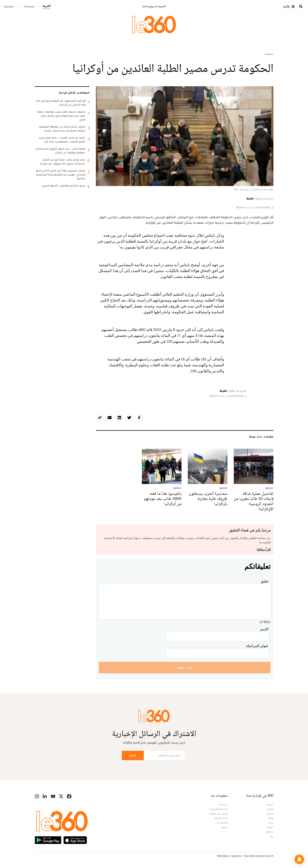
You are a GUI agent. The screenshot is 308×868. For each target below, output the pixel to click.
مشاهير (270, 832)
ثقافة (271, 818)
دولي (271, 836)
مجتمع (270, 814)
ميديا (271, 823)
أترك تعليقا (185, 667)
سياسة (269, 54)
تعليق (265, 581)
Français (29, 6)
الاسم (264, 629)
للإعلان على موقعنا (218, 814)
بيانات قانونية (221, 818)
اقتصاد (270, 809)
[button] (299, 859)
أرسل (133, 755)
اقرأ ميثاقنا (264, 549)
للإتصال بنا (222, 823)
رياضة (270, 827)
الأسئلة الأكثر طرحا (219, 809)
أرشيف (224, 827)
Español (9, 6)
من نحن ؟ (223, 805)
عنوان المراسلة (257, 646)
